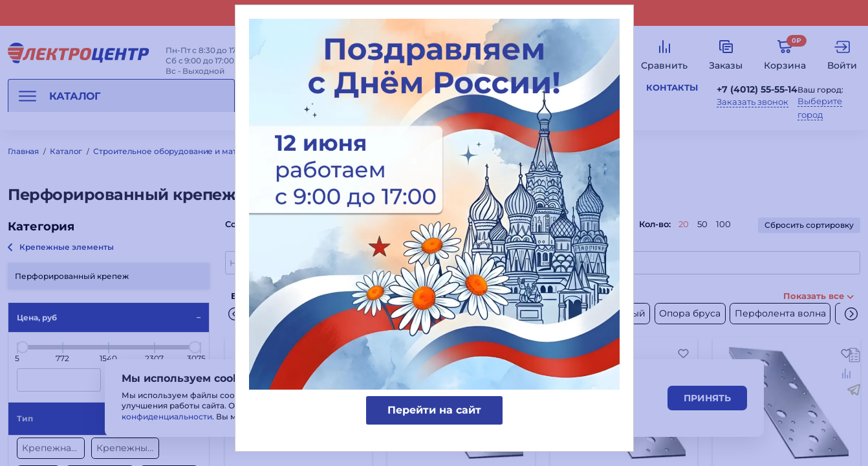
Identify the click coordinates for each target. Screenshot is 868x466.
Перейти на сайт (434, 410)
